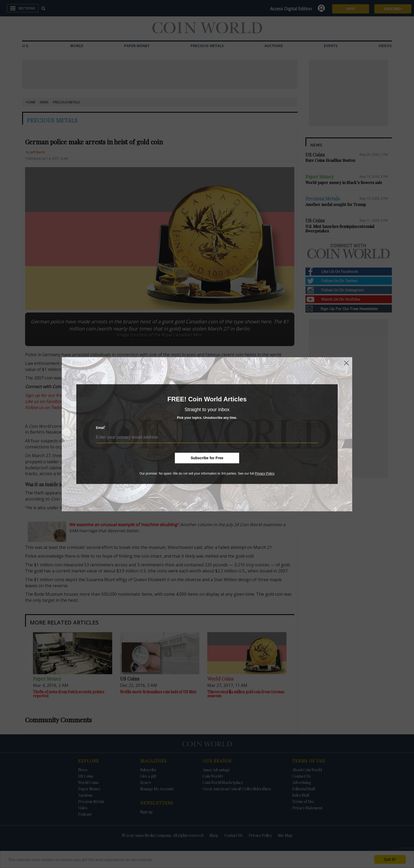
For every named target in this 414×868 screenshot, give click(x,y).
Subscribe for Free (207, 458)
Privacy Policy (265, 474)
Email (101, 428)
